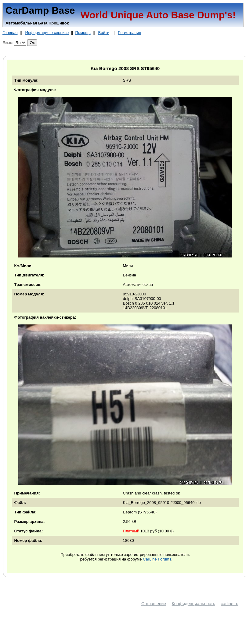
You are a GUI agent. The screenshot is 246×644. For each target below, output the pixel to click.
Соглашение (154, 604)
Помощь (83, 33)
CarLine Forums (157, 559)
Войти (104, 33)
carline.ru (230, 604)
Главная (10, 33)
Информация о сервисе (47, 33)
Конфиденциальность (194, 604)
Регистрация (129, 33)
